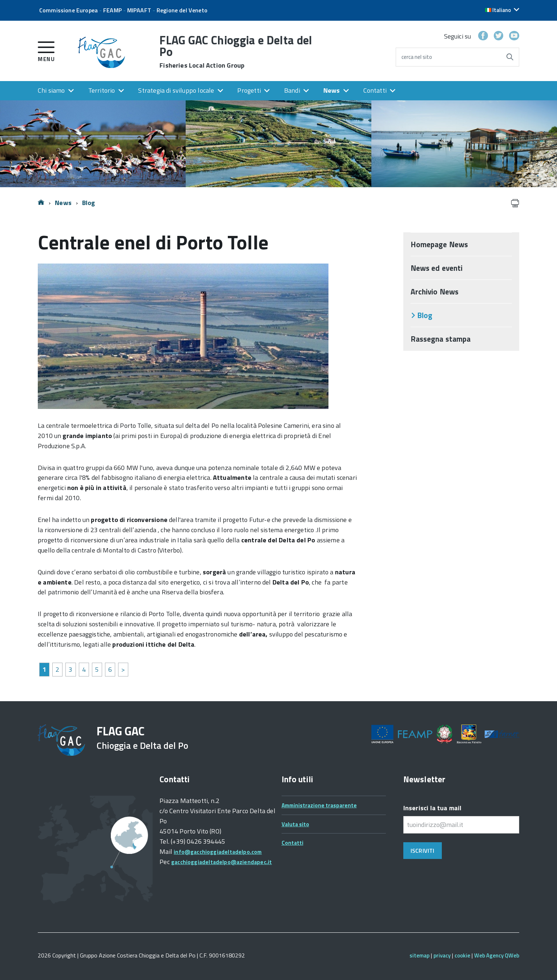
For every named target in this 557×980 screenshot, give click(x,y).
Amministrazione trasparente (319, 805)
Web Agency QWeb (497, 955)
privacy (442, 955)
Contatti (375, 90)
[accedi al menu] (46, 50)
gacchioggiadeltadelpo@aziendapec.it (221, 862)
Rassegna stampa (441, 339)
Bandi (292, 90)
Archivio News (435, 292)
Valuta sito (295, 824)
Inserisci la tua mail (433, 808)
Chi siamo (51, 90)
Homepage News (439, 244)
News (332, 90)
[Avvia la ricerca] (510, 57)
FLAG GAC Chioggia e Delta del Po (236, 52)
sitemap (419, 955)
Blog (89, 203)
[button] (502, 10)
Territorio (102, 90)
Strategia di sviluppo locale (176, 90)
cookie (462, 955)
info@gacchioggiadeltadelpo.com (218, 852)
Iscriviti (422, 851)
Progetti (249, 90)
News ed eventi (437, 268)
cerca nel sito (417, 57)
